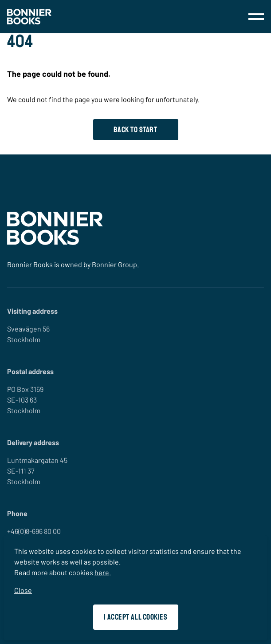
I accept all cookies (136, 617)
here (102, 572)
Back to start (135, 130)
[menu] (256, 17)
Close (23, 590)
